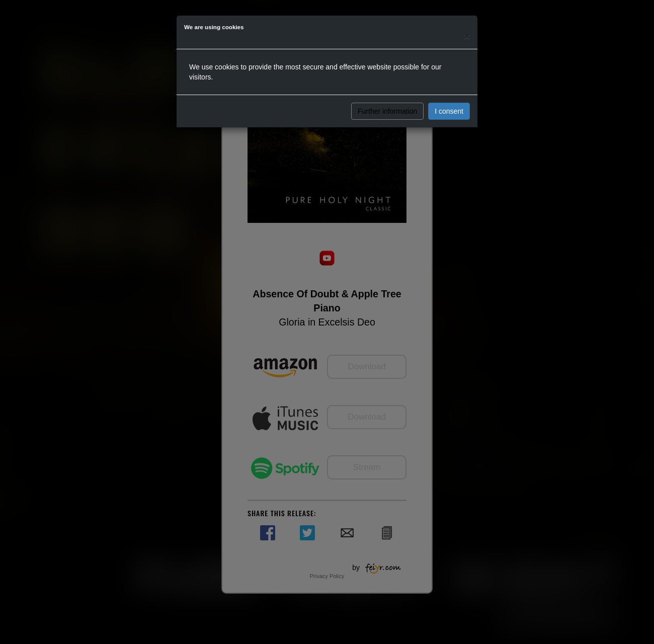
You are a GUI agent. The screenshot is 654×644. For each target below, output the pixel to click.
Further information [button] (387, 111)
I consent (449, 111)
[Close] (467, 36)
